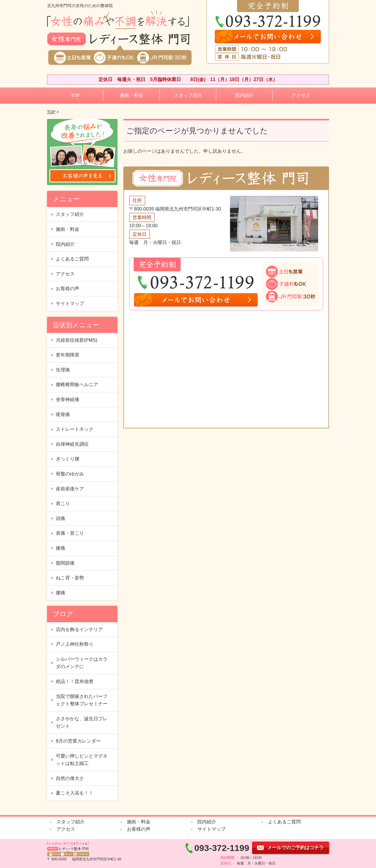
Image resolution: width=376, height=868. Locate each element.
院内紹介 (244, 95)
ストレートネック (75, 429)
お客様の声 (68, 289)
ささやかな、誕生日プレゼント (82, 723)
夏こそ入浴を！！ (75, 793)
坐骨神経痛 (68, 399)
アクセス (301, 95)
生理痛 (63, 370)
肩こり (63, 503)
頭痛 (61, 518)
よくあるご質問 (72, 259)
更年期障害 (68, 355)
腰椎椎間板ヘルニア (77, 385)
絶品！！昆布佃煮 (75, 681)
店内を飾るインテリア (79, 629)
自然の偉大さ (70, 778)
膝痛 (61, 548)
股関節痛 (65, 563)
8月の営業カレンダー (78, 741)
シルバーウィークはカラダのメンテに (82, 663)
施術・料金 (132, 95)
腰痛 (61, 593)
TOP (75, 95)
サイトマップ (70, 303)
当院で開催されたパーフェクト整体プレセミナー (82, 700)
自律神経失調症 (72, 444)
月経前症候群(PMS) (77, 340)
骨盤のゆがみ (70, 474)
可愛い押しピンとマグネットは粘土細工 (82, 760)
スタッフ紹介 (188, 95)
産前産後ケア (70, 489)
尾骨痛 (63, 414)
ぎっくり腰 (68, 459)
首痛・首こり (70, 533)
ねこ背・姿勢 (70, 578)
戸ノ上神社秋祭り (75, 644)
